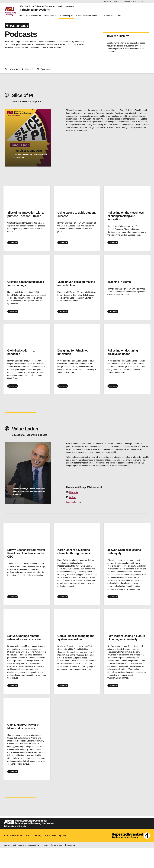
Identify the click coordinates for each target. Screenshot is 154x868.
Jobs (27, 855)
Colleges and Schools (129, 1)
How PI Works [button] (33, 14)
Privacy (45, 865)
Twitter (73, 508)
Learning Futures (73, 513)
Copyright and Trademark (15, 865)
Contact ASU (50, 855)
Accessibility (34, 865)
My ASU (117, 1)
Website (74, 503)
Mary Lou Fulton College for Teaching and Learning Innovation (45, 6)
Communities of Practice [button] (88, 14)
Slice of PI (28, 71)
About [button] (120, 14)
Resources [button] (50, 14)
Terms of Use (57, 865)
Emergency (70, 865)
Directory (37, 855)
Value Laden (44, 71)
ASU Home (107, 1)
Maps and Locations (13, 855)
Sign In (141, 1)
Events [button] (108, 14)
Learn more (17, 246)
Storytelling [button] (66, 14)
